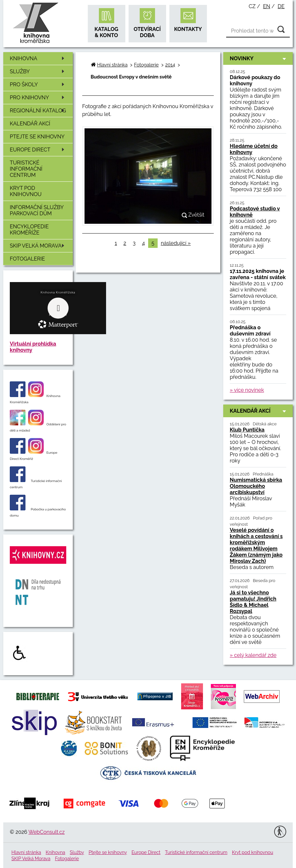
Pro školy (38, 85)
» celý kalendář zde (253, 655)
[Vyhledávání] (258, 31)
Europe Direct (38, 150)
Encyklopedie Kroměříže (29, 230)
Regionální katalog (38, 111)
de (281, 6)
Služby (38, 71)
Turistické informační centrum (26, 169)
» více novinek (247, 390)
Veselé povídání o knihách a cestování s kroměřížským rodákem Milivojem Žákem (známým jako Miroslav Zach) (256, 546)
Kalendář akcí (30, 124)
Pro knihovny (38, 98)
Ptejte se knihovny (37, 137)
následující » (176, 243)
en (267, 6)
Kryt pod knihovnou (26, 191)
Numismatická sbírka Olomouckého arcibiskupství (256, 486)
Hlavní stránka (112, 65)
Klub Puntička (247, 430)
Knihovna (38, 58)
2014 (170, 65)
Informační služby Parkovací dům (37, 210)
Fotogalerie (27, 259)
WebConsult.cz (47, 832)
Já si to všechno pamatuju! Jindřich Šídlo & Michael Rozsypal (253, 602)
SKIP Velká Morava (38, 246)
